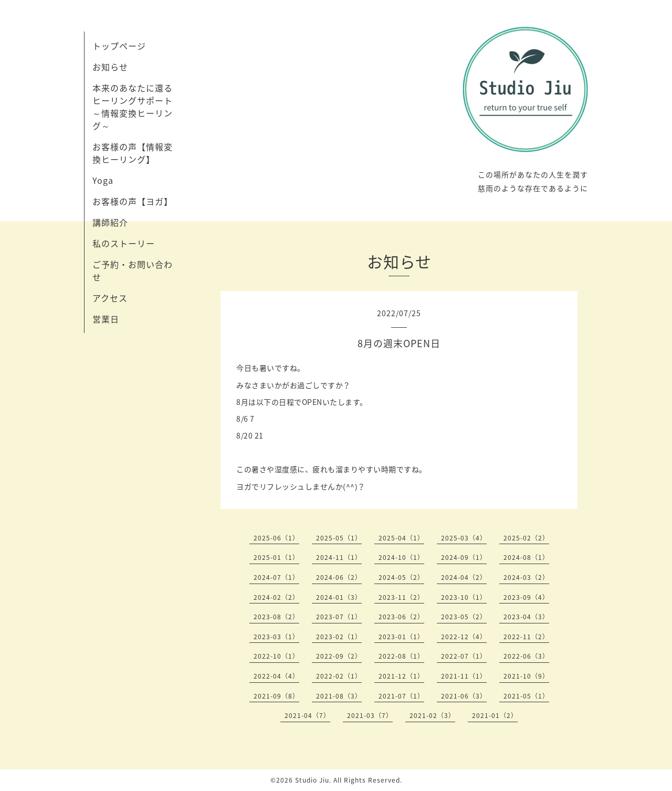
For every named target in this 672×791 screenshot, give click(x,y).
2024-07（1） (276, 577)
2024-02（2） (276, 597)
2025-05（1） (339, 538)
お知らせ (110, 67)
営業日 (106, 319)
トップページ (119, 46)
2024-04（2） (464, 577)
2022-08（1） (401, 656)
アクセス (110, 298)
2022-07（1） (464, 656)
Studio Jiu (312, 780)
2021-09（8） (276, 696)
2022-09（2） (339, 656)
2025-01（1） (276, 557)
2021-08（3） (339, 696)
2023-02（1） (339, 637)
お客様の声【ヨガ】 (133, 201)
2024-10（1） (401, 557)
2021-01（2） (495, 715)
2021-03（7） (370, 715)
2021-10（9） (526, 676)
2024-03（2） (526, 577)
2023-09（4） (526, 597)
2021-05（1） (526, 696)
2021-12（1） (401, 676)
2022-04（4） (276, 676)
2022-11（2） (526, 637)
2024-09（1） (464, 557)
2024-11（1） (339, 557)
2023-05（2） (464, 617)
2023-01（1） (401, 637)
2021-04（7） (307, 715)
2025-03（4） (464, 538)
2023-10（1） (464, 597)
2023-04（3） (526, 617)
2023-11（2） (401, 597)
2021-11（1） (464, 676)
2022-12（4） (464, 637)
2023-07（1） (339, 617)
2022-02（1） (339, 676)
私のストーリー (124, 243)
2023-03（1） (276, 637)
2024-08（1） (526, 557)
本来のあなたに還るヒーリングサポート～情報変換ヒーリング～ (133, 107)
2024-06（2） (339, 577)
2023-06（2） (401, 617)
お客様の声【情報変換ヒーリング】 (133, 153)
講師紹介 (110, 222)
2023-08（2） (276, 617)
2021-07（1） (401, 696)
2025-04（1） (401, 538)
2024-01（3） (339, 597)
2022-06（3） (526, 656)
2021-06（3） (464, 696)
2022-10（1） (276, 656)
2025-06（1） (276, 538)
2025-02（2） (526, 538)
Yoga (103, 180)
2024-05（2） (401, 577)
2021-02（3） (432, 715)
